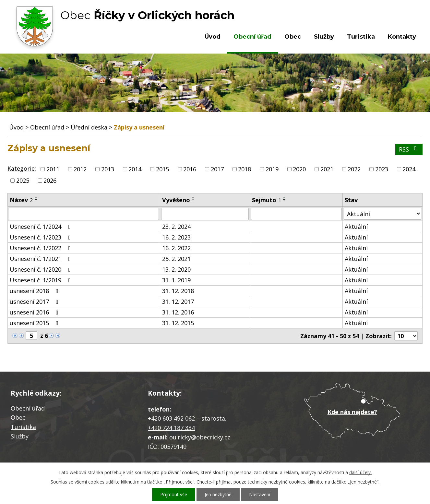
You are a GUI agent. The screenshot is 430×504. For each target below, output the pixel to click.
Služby (324, 37)
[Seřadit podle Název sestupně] (36, 200)
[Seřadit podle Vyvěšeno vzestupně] (194, 197)
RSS (409, 149)
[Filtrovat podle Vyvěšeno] (205, 214)
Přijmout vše (174, 494)
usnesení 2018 (35, 291)
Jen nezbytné (218, 494)
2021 (327, 169)
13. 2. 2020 (176, 269)
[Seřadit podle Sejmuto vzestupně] (285, 197)
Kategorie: (22, 168)
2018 (245, 169)
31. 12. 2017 (178, 301)
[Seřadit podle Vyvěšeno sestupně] (194, 200)
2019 (272, 169)
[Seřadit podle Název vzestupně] (36, 197)
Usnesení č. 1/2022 (42, 248)
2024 (409, 169)
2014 (135, 169)
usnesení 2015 (35, 323)
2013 (108, 169)
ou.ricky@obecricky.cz (200, 437)
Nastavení (260, 494)
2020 (299, 169)
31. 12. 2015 (178, 323)
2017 (217, 169)
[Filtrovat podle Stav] (382, 214)
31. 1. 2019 (176, 280)
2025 (23, 180)
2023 (382, 169)
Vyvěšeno (176, 200)
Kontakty (402, 37)
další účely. (360, 472)
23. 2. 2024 (176, 227)
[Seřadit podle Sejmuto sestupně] (285, 200)
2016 (190, 169)
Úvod (213, 37)
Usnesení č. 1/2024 (42, 227)
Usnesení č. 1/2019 (42, 280)
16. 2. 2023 (176, 237)
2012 (80, 169)
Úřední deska (89, 127)
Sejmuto (267, 200)
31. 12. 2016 (178, 312)
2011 (53, 169)
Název (21, 200)
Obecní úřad (252, 37)
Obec (293, 37)
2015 (162, 169)
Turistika (361, 37)
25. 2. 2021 (176, 259)
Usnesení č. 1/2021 (42, 259)
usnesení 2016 (35, 312)
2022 (354, 169)
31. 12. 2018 (178, 291)
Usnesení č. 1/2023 (42, 237)
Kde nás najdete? (352, 412)
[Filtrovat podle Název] (84, 214)
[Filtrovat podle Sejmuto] (296, 214)
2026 (50, 180)
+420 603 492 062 (171, 418)
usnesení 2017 (35, 301)
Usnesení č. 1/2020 (42, 269)
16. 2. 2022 (176, 248)
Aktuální (356, 227)
